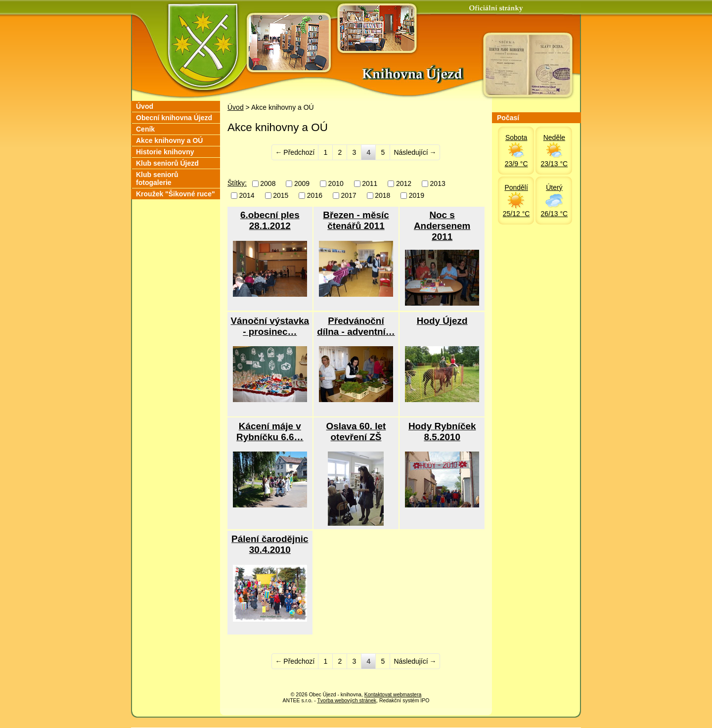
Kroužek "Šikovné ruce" (176, 194)
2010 (336, 183)
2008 (268, 183)
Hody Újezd (442, 321)
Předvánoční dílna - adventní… (356, 326)
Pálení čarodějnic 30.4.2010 (270, 544)
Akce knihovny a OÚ (169, 140)
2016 (315, 196)
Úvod (236, 107)
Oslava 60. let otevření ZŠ (356, 432)
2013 (438, 183)
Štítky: (237, 183)
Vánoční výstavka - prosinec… (270, 326)
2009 (302, 183)
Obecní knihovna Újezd (174, 118)
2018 (382, 196)
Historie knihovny (165, 152)
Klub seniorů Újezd (167, 163)
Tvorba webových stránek (347, 700)
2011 (370, 183)
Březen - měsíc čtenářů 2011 (356, 220)
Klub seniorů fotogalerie (157, 179)
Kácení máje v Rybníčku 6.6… (270, 432)
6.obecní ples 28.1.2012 (270, 220)
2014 (247, 196)
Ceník (145, 129)
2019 (417, 196)
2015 (281, 196)
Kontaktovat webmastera (393, 694)
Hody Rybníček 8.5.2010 (442, 432)
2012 (404, 183)
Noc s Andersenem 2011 (442, 226)
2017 (348, 196)
